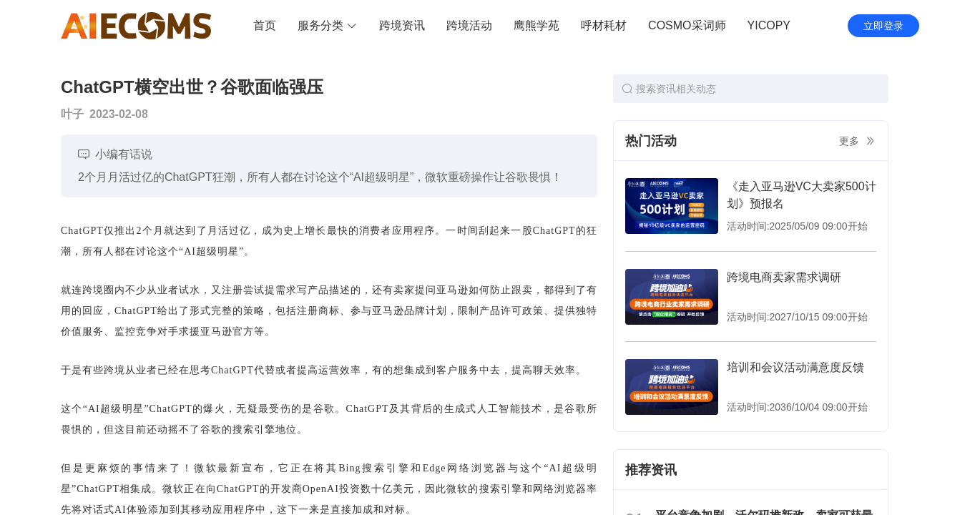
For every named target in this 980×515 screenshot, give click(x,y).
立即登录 (883, 26)
